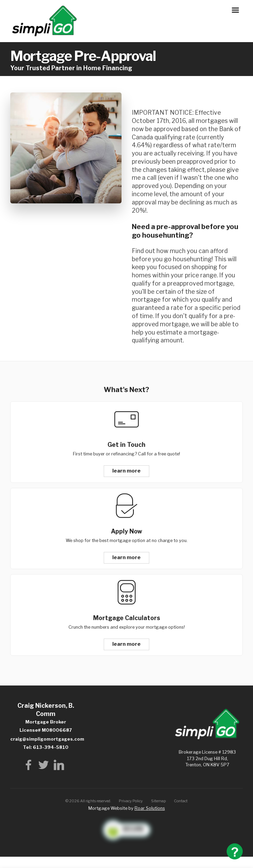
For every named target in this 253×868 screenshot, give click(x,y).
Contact (181, 801)
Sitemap (159, 801)
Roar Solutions (150, 808)
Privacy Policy (131, 801)
